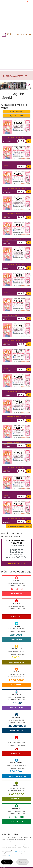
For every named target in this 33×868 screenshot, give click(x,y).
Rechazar (23, 862)
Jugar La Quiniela (17, 617)
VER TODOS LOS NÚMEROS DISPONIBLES (19, 526)
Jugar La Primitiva (16, 822)
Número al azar (16, 116)
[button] (2, 88)
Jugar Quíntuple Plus (17, 662)
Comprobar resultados (16, 563)
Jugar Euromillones (17, 730)
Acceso (20, 35)
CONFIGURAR (19, 852)
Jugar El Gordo (17, 594)
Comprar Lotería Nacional (17, 776)
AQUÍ (9, 856)
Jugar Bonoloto (16, 799)
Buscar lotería (16, 112)
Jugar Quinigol (16, 639)
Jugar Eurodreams (16, 708)
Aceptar (7, 862)
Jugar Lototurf (16, 685)
